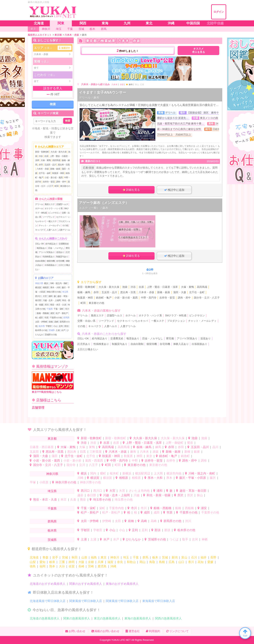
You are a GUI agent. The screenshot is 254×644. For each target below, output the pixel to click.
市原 (46, 318)
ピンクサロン (54, 213)
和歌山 (131, 562)
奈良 (120, 562)
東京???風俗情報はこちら (53, 382)
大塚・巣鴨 (46, 160)
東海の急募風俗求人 (138, 618)
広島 (172, 562)
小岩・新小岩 (72, 460)
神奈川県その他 (54, 292)
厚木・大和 (55, 287)
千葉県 (50, 309)
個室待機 (51, 261)
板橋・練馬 (84, 292)
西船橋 (189, 508)
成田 (41, 318)
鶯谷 (190, 443)
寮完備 (170, 339)
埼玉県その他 (102, 499)
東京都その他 (96, 303)
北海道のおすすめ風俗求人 (48, 584)
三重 (62, 562)
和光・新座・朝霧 (159, 495)
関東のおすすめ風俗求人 (86, 584)
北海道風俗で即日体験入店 (48, 601)
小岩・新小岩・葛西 (54, 177)
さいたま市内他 (139, 491)
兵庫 (101, 562)
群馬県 (66, 318)
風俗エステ (50, 204)
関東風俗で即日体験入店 (86, 601)
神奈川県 (39, 283)
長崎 (81, 566)
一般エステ (52, 221)
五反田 (34, 452)
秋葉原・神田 (58, 173)
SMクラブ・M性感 (176, 316)
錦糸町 (185, 456)
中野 (135, 460)
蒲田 (55, 456)
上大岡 (158, 473)
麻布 (133, 452)
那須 (66, 326)
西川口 (38, 296)
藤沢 (213, 478)
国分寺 (71, 465)
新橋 (187, 452)
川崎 (80, 478)
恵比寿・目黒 (64, 165)
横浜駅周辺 (143, 473)
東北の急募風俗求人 (107, 618)
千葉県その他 (56, 318)
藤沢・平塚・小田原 (193, 478)
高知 (201, 562)
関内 (93, 473)
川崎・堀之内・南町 (59, 283)
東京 (149, 456)
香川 (191, 562)
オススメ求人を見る (199, 50)
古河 (195, 539)
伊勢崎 (107, 521)
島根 (162, 562)
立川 (82, 465)
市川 (67, 309)
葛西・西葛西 (94, 460)
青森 (45, 557)
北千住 (91, 456)
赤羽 (41, 165)
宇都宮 (49, 326)
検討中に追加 (174, 190)
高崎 (56, 322)
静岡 (72, 562)
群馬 (145, 557)
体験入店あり (181, 344)
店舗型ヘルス (62, 204)
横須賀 (38, 287)
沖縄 (113, 566)
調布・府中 (61, 182)
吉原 (46, 156)
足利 (61, 326)
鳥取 (152, 562)
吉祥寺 (171, 460)
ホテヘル (39, 208)
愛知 (42, 562)
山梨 (33, 562)
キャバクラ (40, 230)
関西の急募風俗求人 (168, 618)
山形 (84, 557)
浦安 (52, 313)
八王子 (93, 465)
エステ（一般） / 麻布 (94, 208)
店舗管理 (38, 408)
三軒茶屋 (96, 452)
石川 (194, 557)
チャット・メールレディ (50, 225)
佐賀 (72, 566)
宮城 (65, 557)
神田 (140, 456)
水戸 (63, 330)
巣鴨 (92, 447)
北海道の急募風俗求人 (45, 618)
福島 (94, 557)
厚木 (169, 478)
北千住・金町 (45, 173)
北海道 (34, 557)
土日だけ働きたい (88, 349)
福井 (204, 557)
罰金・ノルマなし (56, 248)
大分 (62, 566)
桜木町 (114, 473)
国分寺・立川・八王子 (207, 298)
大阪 (81, 562)
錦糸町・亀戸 (104, 298)
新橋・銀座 (55, 169)
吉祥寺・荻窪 (49, 182)
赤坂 (122, 84)
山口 (181, 562)
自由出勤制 (40, 261)
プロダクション (176, 321)
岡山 (142, 562)
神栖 (205, 539)
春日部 (92, 495)
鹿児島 (102, 566)
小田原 (44, 482)
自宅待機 (60, 261)
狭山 (200, 495)
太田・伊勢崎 (41, 322)
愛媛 (210, 562)
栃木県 (42, 326)
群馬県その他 (172, 521)
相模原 (46, 287)
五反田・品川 (50, 165)
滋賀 (110, 562)
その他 (65, 225)
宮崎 (91, 566)
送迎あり (60, 252)
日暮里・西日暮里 (42, 447)
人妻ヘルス (52, 230)
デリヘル (39, 204)
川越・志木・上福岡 (52, 300)
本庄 (63, 499)
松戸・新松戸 (62, 313)
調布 (204, 460)
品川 (215, 447)
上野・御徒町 (174, 443)
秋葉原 (128, 456)
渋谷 (41, 156)
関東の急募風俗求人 (77, 618)
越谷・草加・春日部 (193, 491)
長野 (213, 557)
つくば (174, 539)
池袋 (125, 287)
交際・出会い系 (86, 321)
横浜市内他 (174, 473)
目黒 (83, 452)
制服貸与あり (62, 257)
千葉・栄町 (59, 309)
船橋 (178, 508)
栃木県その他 (41, 330)
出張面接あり (51, 265)
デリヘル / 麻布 (89, 98)
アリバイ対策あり (47, 252)
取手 (185, 539)
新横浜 (127, 473)
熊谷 (83, 499)
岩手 (55, 557)
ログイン (219, 12)
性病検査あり (49, 257)
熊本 (52, 566)
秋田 (75, 557)
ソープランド (49, 217)
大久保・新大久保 (59, 152)
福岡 (42, 566)
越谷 (80, 495)
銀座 (197, 452)
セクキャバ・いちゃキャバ (133, 321)
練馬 (158, 447)
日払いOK (39, 244)
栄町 (102, 508)
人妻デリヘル (64, 230)
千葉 (136, 557)
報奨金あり (42, 248)
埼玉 (126, 557)
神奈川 (115, 557)
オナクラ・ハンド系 (54, 208)
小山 (55, 326)
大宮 (45, 296)
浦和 (50, 296)
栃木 (155, 557)
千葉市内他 (116, 508)
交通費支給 (64, 244)
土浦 (58, 330)
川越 (137, 495)
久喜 (73, 499)
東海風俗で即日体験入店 (159, 601)
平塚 (33, 482)
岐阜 (52, 562)
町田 (57, 186)
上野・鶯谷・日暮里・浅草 (162, 287)
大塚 (82, 447)
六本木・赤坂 (43, 169)
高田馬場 (56, 160)
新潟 (175, 557)
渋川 (188, 521)
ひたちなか (133, 539)
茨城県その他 (51, 335)
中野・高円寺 (149, 298)
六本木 (114, 84)
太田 (118, 521)
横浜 (46, 283)
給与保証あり (51, 244)
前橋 (51, 322)
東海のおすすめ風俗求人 (122, 584)
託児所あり (84, 344)
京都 (91, 562)
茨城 (165, 557)
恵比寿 (72, 452)
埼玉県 (65, 292)
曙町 (103, 473)
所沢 (47, 305)
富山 (184, 557)
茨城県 (52, 330)
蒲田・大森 (180, 292)
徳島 (33, 566)
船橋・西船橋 (43, 313)
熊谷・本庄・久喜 (58, 305)
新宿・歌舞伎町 (42, 152)
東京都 (52, 438)
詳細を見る (131, 190)
